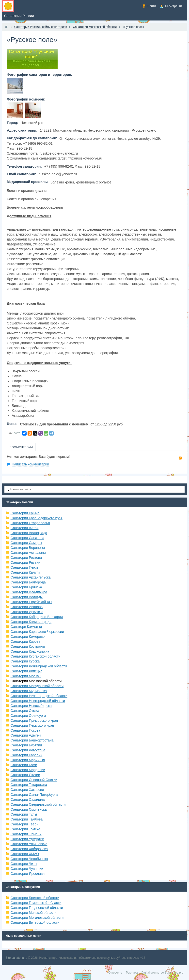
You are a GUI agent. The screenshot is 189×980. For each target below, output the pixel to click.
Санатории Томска (25, 829)
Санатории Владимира (29, 592)
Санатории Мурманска (29, 691)
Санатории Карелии (26, 755)
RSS (180, 458)
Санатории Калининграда (31, 622)
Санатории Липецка (26, 671)
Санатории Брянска (26, 587)
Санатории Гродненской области (37, 908)
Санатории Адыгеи (26, 735)
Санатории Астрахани (28, 553)
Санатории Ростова (26, 558)
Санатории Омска (25, 711)
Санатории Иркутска (27, 612)
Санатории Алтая (25, 528)
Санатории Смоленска (29, 809)
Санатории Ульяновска (29, 844)
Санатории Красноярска (30, 651)
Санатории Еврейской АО (31, 602)
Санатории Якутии (25, 775)
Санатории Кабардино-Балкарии (37, 617)
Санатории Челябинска (29, 859)
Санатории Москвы (26, 676)
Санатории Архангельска (31, 577)
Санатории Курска (25, 661)
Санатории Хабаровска (29, 849)
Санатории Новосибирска (31, 706)
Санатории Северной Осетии (34, 780)
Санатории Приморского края (34, 720)
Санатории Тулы (24, 814)
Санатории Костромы (28, 646)
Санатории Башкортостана (32, 740)
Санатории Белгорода (28, 582)
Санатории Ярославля (29, 874)
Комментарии (21, 447)
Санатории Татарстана (29, 785)
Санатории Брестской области (35, 898)
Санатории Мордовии (28, 770)
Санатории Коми (24, 765)
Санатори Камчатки (26, 627)
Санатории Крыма (25, 513)
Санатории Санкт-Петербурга (34, 795)
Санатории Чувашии (27, 869)
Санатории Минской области (34, 913)
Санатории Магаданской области (37, 686)
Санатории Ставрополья (30, 523)
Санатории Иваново (27, 607)
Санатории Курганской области (36, 656)
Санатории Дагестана (28, 750)
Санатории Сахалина (28, 800)
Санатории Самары (26, 543)
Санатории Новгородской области (38, 701)
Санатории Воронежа (28, 548)
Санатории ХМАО (25, 854)
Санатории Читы (24, 864)
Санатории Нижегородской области (39, 696)
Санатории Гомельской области (36, 903)
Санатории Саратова (27, 538)
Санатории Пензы (25, 567)
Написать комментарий (31, 464)
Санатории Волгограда (29, 533)
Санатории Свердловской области (38, 804)
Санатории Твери (24, 824)
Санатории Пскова (25, 730)
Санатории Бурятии (26, 745)
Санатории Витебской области (35, 922)
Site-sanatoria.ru (16, 958)
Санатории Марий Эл (28, 760)
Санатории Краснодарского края (37, 518)
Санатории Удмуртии (27, 839)
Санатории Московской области (36, 681)
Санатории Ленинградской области (39, 666)
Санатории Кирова (25, 641)
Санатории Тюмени (26, 834)
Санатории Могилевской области (37, 918)
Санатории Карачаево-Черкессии (37, 632)
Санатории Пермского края (32, 725)
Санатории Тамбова (27, 819)
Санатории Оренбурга (28, 716)
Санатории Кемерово (28, 637)
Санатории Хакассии (27, 790)
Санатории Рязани (25, 562)
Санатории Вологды (27, 597)
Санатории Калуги (25, 572)
